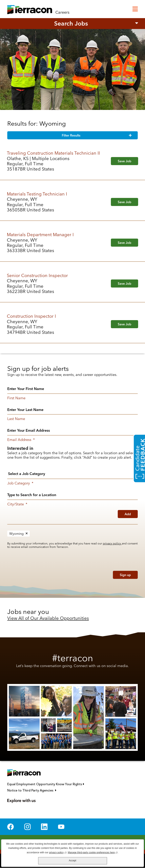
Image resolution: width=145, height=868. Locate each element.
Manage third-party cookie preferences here (93, 852)
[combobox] (72, 495)
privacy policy (112, 543)
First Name (16, 398)
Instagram (27, 827)
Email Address (21, 440)
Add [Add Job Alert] (128, 514)
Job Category (20, 483)
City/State (17, 504)
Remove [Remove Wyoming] (27, 534)
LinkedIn (44, 827)
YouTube (61, 827)
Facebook (11, 827)
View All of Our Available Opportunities (48, 618)
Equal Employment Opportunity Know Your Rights (64, 784)
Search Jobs (71, 23)
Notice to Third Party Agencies (50, 790)
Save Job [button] (125, 161)
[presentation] (33, 574)
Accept (73, 861)
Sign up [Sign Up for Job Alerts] (125, 575)
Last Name (16, 419)
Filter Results (71, 135)
